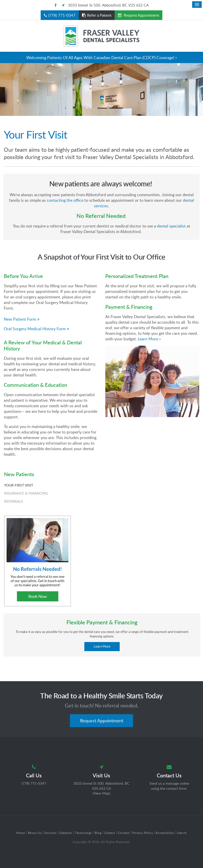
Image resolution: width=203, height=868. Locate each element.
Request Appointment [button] (141, 15)
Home (20, 833)
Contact (124, 833)
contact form (176, 788)
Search (182, 833)
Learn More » (149, 339)
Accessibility (165, 833)
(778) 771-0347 (62, 15)
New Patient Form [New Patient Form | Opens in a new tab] (20, 319)
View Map (101, 793)
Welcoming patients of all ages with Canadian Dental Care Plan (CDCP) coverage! (100, 58)
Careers (110, 833)
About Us (35, 833)
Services (50, 833)
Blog (98, 833)
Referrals (14, 501)
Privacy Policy (143, 833)
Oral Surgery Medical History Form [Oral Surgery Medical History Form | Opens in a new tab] (35, 329)
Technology (83, 833)
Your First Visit (19, 485)
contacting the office (65, 200)
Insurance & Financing (26, 493)
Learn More (102, 646)
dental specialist (171, 226)
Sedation (66, 833)
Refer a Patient (99, 15)
